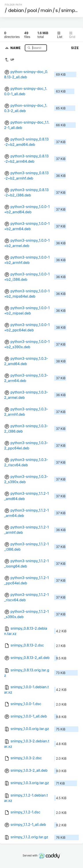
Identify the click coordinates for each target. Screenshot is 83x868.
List (60, 35)
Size (75, 48)
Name (16, 48)
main (46, 10)
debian (16, 10)
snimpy (69, 10)
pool (32, 10)
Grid (72, 35)
